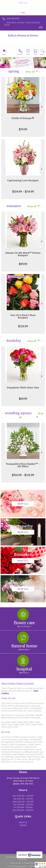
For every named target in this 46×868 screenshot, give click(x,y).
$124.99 (23, 326)
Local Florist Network (18, 866)
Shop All (30, 72)
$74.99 (23, 129)
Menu (4, 54)
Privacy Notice (30, 863)
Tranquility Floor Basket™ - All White (23, 465)
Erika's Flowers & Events (23, 36)
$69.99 (23, 399)
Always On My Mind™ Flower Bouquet (23, 254)
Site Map (33, 866)
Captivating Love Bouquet (23, 180)
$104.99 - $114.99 (23, 192)
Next (42, 107)
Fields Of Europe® (23, 118)
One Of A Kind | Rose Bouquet (23, 316)
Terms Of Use (16, 863)
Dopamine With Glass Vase (23, 388)
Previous (4, 107)
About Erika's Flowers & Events (18, 683)
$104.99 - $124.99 (23, 475)
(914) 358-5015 (13, 19)
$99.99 (23, 264)
